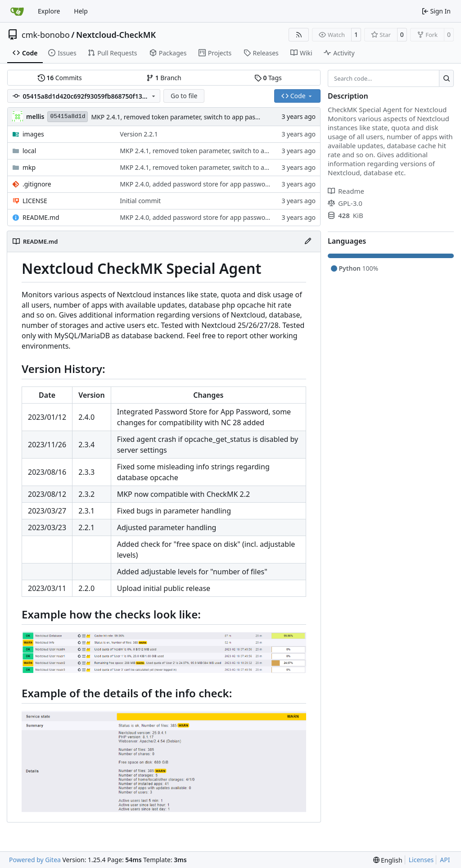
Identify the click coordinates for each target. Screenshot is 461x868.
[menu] (388, 860)
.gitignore (37, 184)
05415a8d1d (68, 116)
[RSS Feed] (299, 35)
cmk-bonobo (46, 35)
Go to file (184, 96)
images (33, 134)
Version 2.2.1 (139, 134)
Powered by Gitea (35, 860)
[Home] (17, 11)
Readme (346, 191)
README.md (41, 217)
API (445, 860)
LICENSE (35, 201)
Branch (164, 78)
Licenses (421, 860)
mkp (29, 167)
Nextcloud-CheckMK (116, 35)
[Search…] (446, 78)
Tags (268, 78)
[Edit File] (308, 241)
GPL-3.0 (345, 203)
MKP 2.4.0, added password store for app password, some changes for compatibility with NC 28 (260, 184)
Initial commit (140, 201)
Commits (60, 78)
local (29, 151)
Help (81, 11)
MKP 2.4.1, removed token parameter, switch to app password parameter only (206, 117)
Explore (49, 11)
